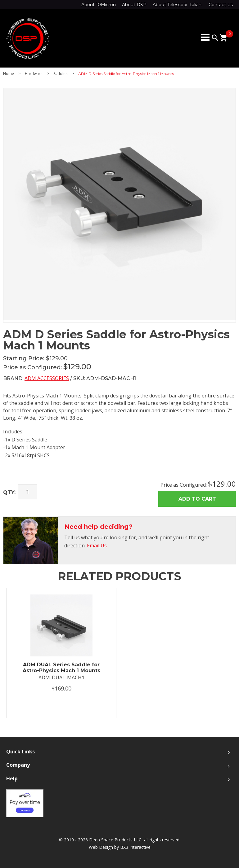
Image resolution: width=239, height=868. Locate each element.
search (215, 38)
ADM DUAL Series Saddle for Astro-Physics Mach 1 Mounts (61, 668)
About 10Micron (99, 5)
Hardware (34, 74)
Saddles (60, 74)
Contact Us (221, 5)
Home (9, 74)
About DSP (134, 5)
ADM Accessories (47, 378)
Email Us (97, 546)
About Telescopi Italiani (178, 5)
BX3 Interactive (135, 847)
